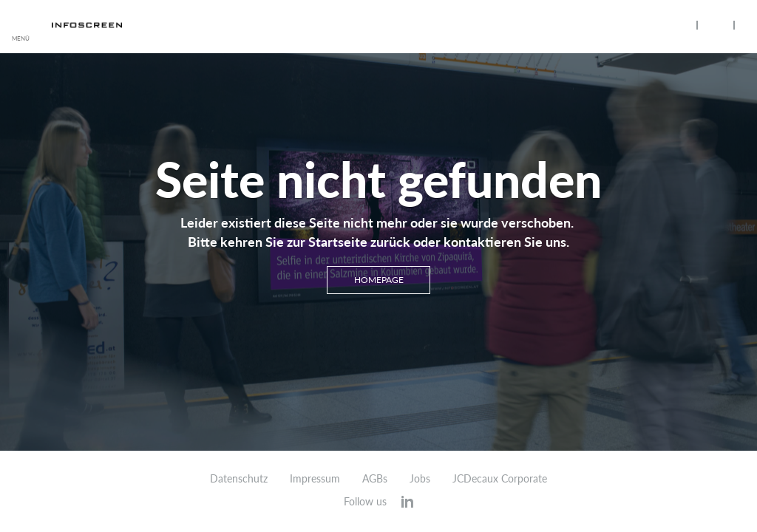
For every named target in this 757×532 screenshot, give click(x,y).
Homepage (379, 280)
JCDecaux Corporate (500, 479)
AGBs (375, 479)
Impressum (315, 479)
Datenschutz (239, 479)
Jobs (420, 479)
